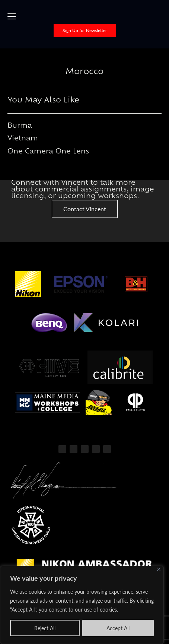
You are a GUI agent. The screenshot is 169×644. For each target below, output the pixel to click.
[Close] (159, 569)
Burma (20, 126)
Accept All (118, 628)
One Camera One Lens (48, 152)
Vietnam (23, 139)
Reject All (45, 628)
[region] (82, 605)
